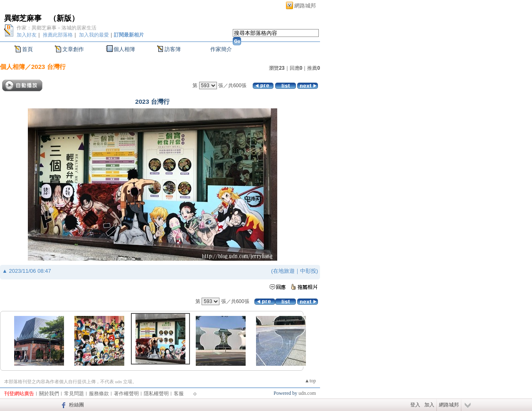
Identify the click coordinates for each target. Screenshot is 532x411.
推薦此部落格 (58, 35)
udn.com (307, 393)
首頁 (27, 49)
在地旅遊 (284, 271)
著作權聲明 (126, 394)
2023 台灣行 (48, 67)
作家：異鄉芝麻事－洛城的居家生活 (57, 28)
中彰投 (308, 271)
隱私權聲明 (156, 394)
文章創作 (73, 49)
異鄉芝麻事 (23, 18)
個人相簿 (124, 49)
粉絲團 (76, 405)
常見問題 (74, 394)
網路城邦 (305, 6)
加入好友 (27, 35)
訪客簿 (173, 49)
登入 (415, 405)
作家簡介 (221, 49)
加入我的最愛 (94, 35)
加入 (429, 405)
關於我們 (49, 394)
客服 (179, 394)
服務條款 (99, 394)
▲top (310, 381)
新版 (64, 18)
